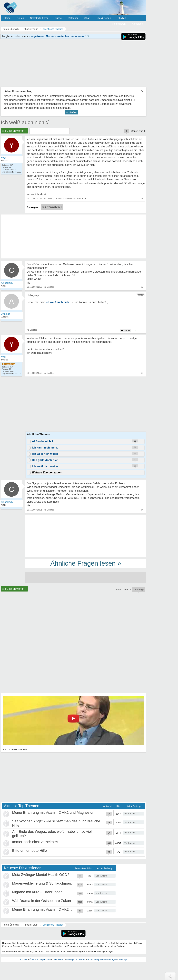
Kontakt (24, 959)
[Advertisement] (86, 536)
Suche (58, 18)
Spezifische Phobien (53, 925)
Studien (122, 18)
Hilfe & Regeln (104, 18)
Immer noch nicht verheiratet (35, 842)
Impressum (45, 959)
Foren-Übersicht (11, 925)
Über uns (34, 959)
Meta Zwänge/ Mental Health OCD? (41, 875)
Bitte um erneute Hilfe (30, 851)
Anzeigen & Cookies (76, 959)
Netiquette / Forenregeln (105, 959)
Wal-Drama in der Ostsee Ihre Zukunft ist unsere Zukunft (57, 901)
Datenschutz (58, 959)
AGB (90, 959)
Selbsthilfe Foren (39, 18)
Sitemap (123, 959)
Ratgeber (73, 18)
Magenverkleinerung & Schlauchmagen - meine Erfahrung (59, 883)
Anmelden (137, 24)
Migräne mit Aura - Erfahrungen (37, 892)
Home (7, 18)
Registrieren (119, 24)
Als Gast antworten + (14, 131)
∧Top (170, 976)
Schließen (72, 112)
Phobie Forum (31, 925)
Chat (87, 18)
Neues (20, 18)
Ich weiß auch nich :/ (25, 122)
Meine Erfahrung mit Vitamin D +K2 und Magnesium (54, 812)
